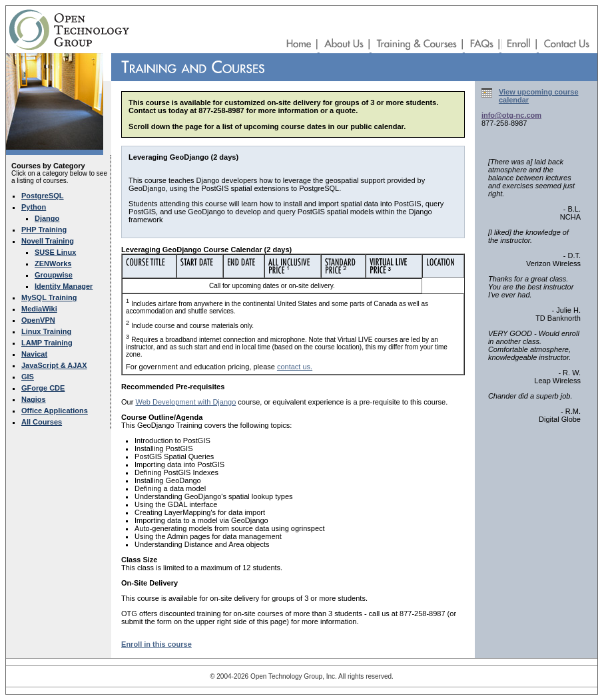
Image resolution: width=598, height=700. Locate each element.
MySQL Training (49, 297)
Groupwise (54, 275)
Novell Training (48, 241)
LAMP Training (47, 343)
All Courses (42, 422)
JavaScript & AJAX (54, 365)
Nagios (34, 399)
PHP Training (44, 230)
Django (47, 218)
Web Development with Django (185, 402)
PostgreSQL (43, 196)
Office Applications (55, 411)
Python (34, 207)
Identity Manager (64, 286)
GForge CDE (43, 388)
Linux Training (46, 331)
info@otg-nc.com (511, 115)
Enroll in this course (156, 644)
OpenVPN (38, 320)
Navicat (34, 354)
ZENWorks (53, 263)
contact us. (295, 367)
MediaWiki (39, 309)
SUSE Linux (55, 252)
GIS (28, 377)
